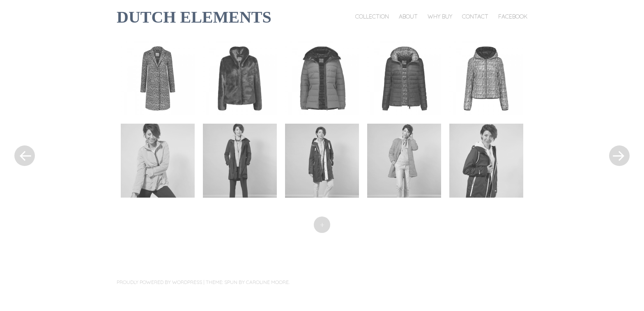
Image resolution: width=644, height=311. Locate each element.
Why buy (440, 16)
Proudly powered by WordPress (159, 282)
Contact (475, 16)
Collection (372, 16)
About (408, 16)
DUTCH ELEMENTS (194, 17)
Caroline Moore (267, 282)
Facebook (513, 16)
